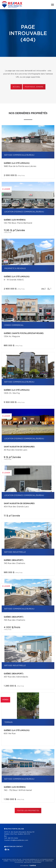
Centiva (32, 865)
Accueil (16, 87)
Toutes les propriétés (28, 811)
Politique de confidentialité (35, 861)
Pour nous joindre (34, 87)
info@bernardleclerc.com (19, 840)
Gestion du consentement (33, 862)
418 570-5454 (13, 838)
